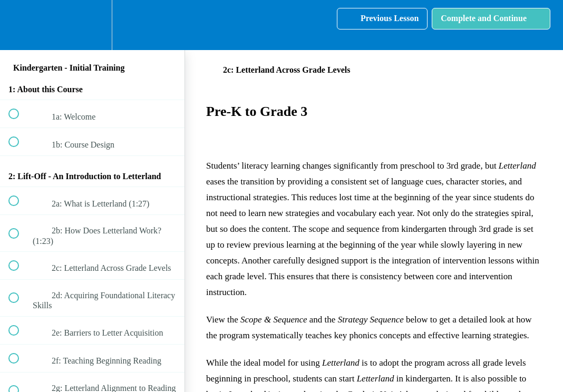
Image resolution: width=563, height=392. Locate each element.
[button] (20, 25)
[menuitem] (92, 25)
